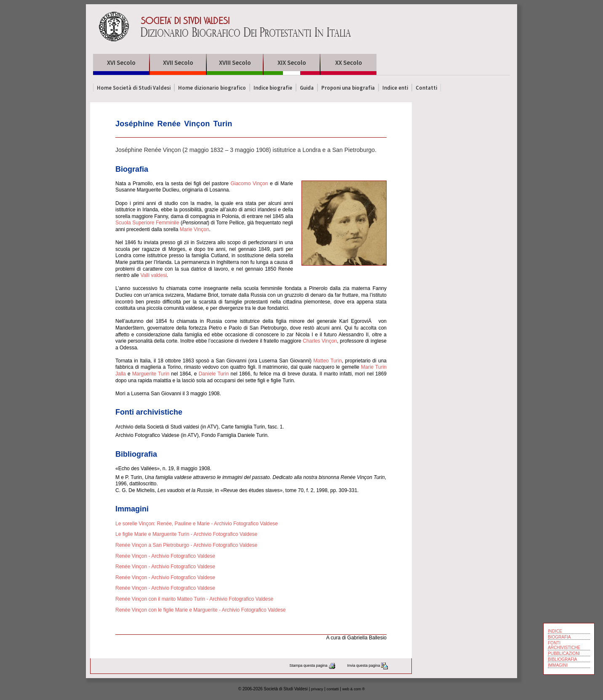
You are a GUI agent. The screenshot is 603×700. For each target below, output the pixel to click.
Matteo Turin (328, 361)
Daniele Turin (214, 374)
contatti (333, 689)
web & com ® (354, 689)
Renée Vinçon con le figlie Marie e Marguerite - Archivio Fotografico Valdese (200, 610)
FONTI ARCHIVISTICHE (564, 645)
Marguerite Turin (151, 374)
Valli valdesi (153, 275)
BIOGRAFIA (559, 637)
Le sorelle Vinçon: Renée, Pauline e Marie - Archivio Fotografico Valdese (197, 524)
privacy (317, 689)
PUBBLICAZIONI (564, 653)
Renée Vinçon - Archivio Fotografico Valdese (165, 556)
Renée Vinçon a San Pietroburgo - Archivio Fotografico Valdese (186, 545)
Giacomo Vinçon (249, 184)
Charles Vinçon (320, 341)
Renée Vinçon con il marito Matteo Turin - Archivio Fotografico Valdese (194, 599)
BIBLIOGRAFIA (562, 659)
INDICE (555, 631)
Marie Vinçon (195, 229)
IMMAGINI (558, 665)
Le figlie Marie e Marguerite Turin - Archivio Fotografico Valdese (186, 534)
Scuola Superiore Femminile (147, 223)
